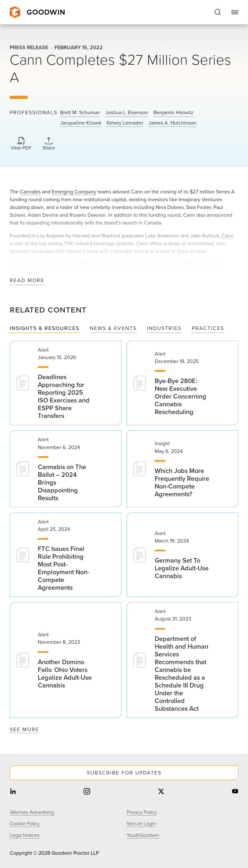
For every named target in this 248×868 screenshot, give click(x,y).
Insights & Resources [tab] (45, 329)
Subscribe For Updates (124, 773)
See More (24, 729)
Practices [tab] (208, 329)
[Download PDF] (21, 144)
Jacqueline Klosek (81, 123)
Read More (27, 281)
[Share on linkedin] (13, 792)
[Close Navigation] (235, 12)
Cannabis (30, 192)
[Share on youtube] (235, 792)
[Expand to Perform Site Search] (218, 12)
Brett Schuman (96, 264)
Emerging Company (74, 192)
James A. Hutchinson (172, 123)
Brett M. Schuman (80, 113)
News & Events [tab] (113, 329)
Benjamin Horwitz (173, 113)
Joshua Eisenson (134, 264)
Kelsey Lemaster (125, 123)
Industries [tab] (164, 329)
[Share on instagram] (87, 792)
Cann (227, 236)
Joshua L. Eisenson (127, 113)
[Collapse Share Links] (49, 144)
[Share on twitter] (161, 792)
